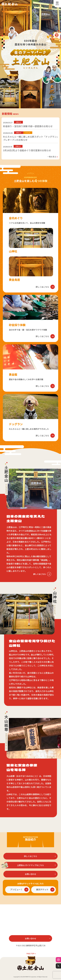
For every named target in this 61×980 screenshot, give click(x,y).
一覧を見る (53, 157)
